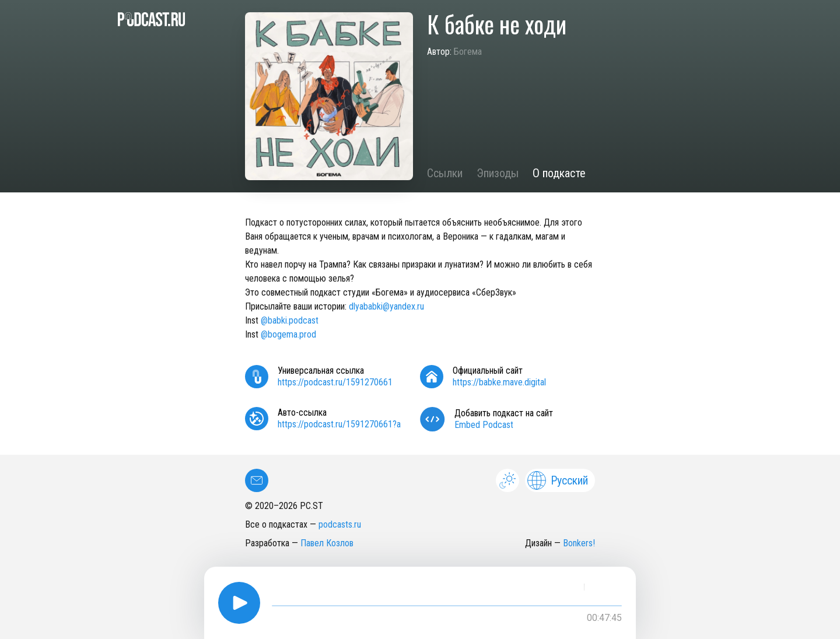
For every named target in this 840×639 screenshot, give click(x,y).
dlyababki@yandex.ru (386, 306)
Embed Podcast (484, 425)
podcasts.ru (340, 524)
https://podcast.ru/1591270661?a (339, 424)
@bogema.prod (288, 334)
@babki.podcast (290, 320)
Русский (558, 480)
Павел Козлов (327, 543)
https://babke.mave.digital (499, 382)
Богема (468, 52)
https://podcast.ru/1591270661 (335, 382)
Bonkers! (579, 543)
